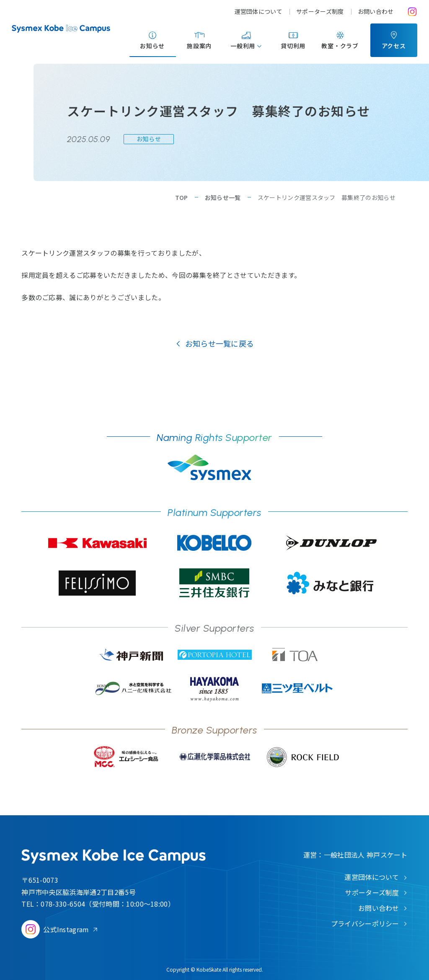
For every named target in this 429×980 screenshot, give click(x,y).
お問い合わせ (376, 11)
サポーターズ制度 (320, 11)
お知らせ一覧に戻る (220, 343)
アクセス (394, 46)
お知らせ (152, 46)
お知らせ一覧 (223, 197)
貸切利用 (293, 46)
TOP (182, 197)
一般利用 (243, 46)
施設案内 (199, 46)
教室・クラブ (340, 46)
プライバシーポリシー (365, 923)
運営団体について (259, 11)
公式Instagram (66, 929)
